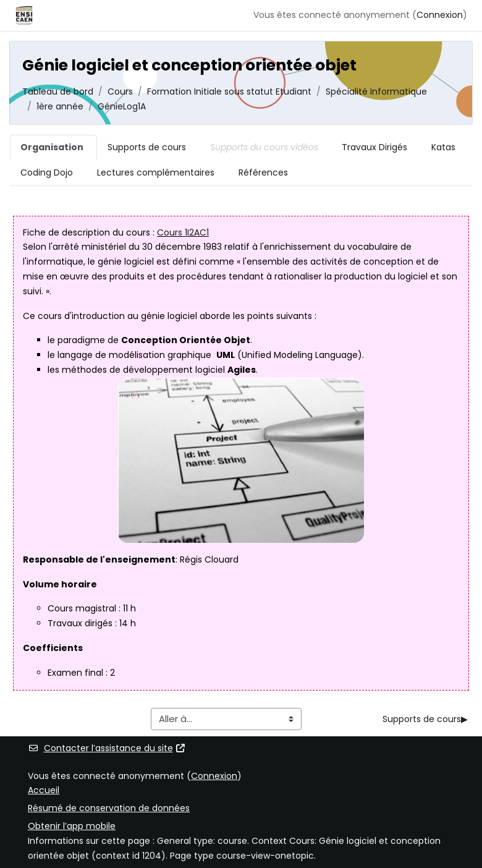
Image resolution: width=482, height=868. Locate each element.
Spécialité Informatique (376, 91)
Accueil (44, 790)
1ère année (60, 106)
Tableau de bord (58, 91)
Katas (443, 147)
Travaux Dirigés (374, 147)
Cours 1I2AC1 (183, 232)
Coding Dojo (47, 172)
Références (263, 172)
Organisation (52, 147)
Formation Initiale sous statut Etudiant (229, 91)
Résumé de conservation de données (109, 808)
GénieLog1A (122, 106)
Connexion (440, 15)
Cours (120, 91)
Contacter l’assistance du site (107, 748)
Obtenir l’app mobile (72, 826)
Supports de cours (147, 147)
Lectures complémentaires (156, 172)
